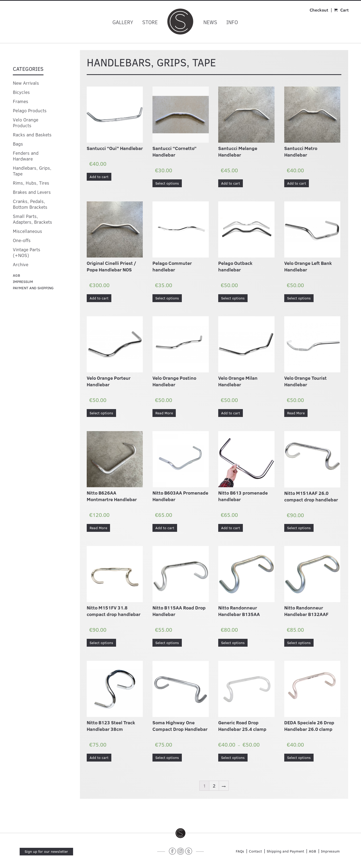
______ (161, 850)
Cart (344, 10)
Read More (164, 413)
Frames (21, 101)
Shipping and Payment (285, 851)
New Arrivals (26, 83)
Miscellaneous (28, 231)
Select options (167, 183)
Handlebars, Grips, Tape (32, 171)
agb (17, 275)
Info (232, 22)
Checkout (319, 10)
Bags (18, 144)
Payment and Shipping (33, 288)
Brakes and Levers (32, 192)
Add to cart (99, 177)
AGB (313, 851)
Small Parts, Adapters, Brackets (32, 219)
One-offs (22, 240)
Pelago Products (30, 110)
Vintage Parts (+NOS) (27, 252)
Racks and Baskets (32, 135)
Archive (21, 264)
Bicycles (21, 92)
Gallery (123, 22)
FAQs (240, 851)
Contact (255, 851)
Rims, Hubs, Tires (31, 183)
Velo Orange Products (26, 122)
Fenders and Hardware (26, 156)
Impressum (23, 282)
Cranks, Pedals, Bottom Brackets (30, 204)
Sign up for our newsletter (46, 851)
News (210, 22)
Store (150, 22)
